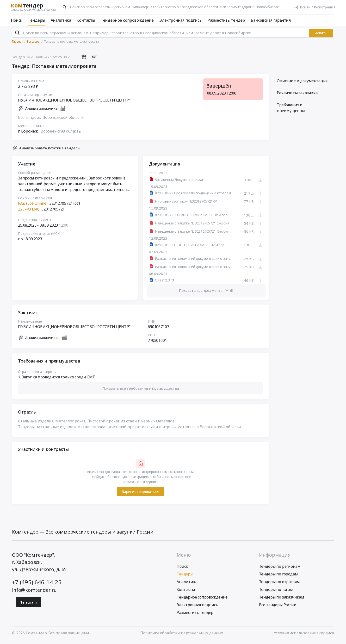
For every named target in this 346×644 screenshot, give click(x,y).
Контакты (86, 20)
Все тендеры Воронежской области (51, 119)
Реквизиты (297, 95)
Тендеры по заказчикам (282, 599)
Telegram (28, 604)
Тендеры (37, 20)
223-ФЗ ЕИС (29, 211)
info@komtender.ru (34, 592)
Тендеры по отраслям (279, 584)
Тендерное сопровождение (127, 20)
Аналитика (61, 20)
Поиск (17, 20)
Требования (291, 110)
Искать (321, 35)
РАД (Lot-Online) (33, 205)
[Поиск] (64, 7)
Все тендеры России (278, 607)
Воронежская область (61, 133)
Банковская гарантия (271, 20)
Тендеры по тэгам (276, 592)
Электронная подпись (181, 20)
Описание (302, 83)
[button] (141, 390)
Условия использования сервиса (304, 635)
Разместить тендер (226, 20)
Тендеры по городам (278, 576)
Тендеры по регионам (280, 568)
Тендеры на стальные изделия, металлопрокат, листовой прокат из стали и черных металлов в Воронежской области (130, 429)
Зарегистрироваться (141, 493)
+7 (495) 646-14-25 (37, 584)
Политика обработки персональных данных (182, 635)
